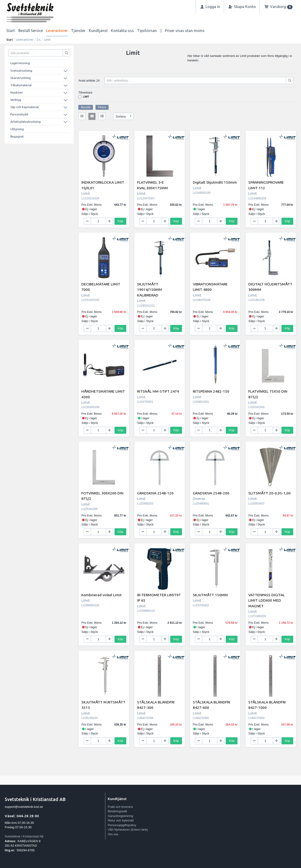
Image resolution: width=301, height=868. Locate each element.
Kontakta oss (122, 31)
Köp (121, 221)
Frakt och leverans (120, 807)
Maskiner (17, 92)
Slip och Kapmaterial (24, 107)
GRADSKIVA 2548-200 (211, 493)
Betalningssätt (117, 811)
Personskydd (19, 114)
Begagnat (17, 136)
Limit (86, 97)
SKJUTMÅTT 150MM (210, 595)
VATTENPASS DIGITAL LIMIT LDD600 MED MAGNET (267, 600)
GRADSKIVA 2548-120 (155, 493)
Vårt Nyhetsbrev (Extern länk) (128, 830)
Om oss (113, 834)
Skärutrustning (21, 78)
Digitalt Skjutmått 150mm (215, 182)
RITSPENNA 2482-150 (211, 391)
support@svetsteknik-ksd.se (24, 807)
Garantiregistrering (120, 816)
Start (11, 31)
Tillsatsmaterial (21, 85)
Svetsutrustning (21, 71)
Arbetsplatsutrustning (26, 122)
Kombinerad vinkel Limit (101, 595)
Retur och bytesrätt (121, 820)
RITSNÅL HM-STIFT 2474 (158, 391)
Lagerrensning (20, 63)
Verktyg (16, 100)
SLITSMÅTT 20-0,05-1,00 (269, 493)
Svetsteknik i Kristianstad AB (24, 836)
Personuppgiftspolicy (122, 825)
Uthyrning (17, 129)
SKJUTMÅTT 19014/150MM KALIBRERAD (150, 290)
